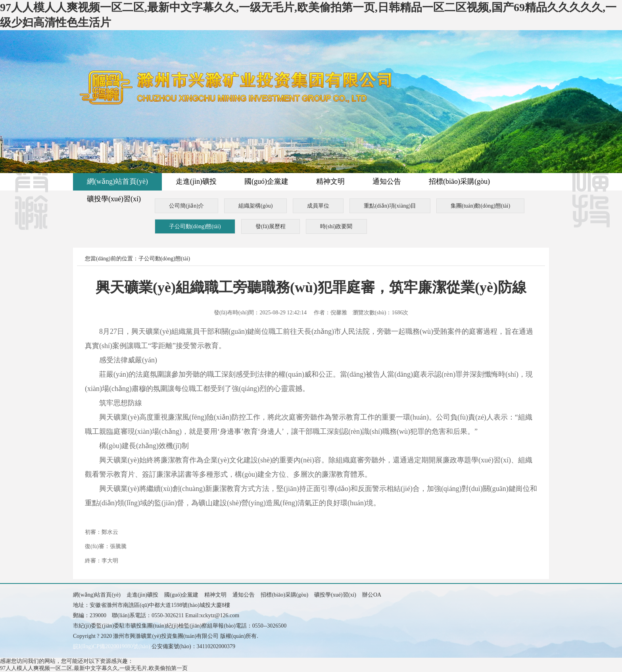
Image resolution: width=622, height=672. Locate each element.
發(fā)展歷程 (271, 226)
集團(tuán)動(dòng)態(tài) (480, 206)
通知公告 (387, 181)
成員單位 (318, 206)
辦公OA (372, 595)
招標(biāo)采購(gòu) (459, 181)
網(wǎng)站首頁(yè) (117, 181)
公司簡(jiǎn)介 (186, 206)
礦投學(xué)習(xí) (114, 199)
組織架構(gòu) (255, 206)
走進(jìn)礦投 (196, 181)
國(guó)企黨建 (266, 181)
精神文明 (330, 181)
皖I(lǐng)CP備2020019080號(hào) (112, 646)
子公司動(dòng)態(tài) (195, 226)
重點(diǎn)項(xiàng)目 (390, 206)
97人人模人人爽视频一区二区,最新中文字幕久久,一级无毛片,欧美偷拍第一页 (94, 668)
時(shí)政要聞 (336, 226)
